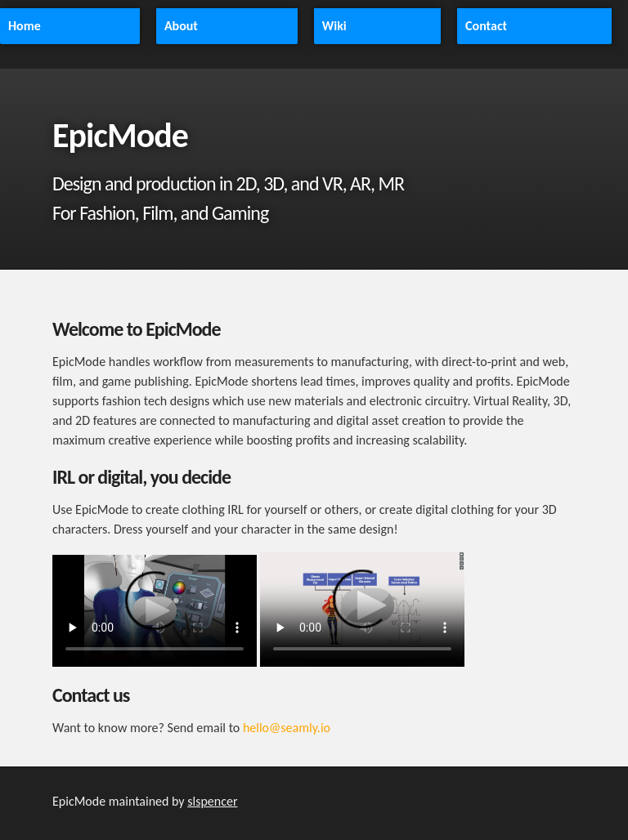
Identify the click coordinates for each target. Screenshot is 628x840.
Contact (486, 26)
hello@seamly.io (287, 728)
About (181, 26)
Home (25, 26)
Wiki (334, 26)
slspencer (212, 801)
